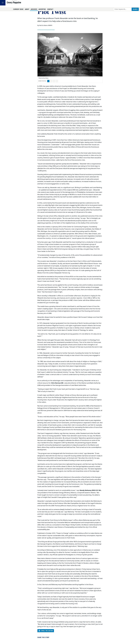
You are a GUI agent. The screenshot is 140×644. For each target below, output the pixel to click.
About (27, 9)
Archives (34, 9)
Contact (50, 9)
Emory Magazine (20, 5)
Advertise (42, 9)
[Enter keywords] (123, 9)
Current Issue (18, 9)
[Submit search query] (135, 9)
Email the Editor (46, 631)
